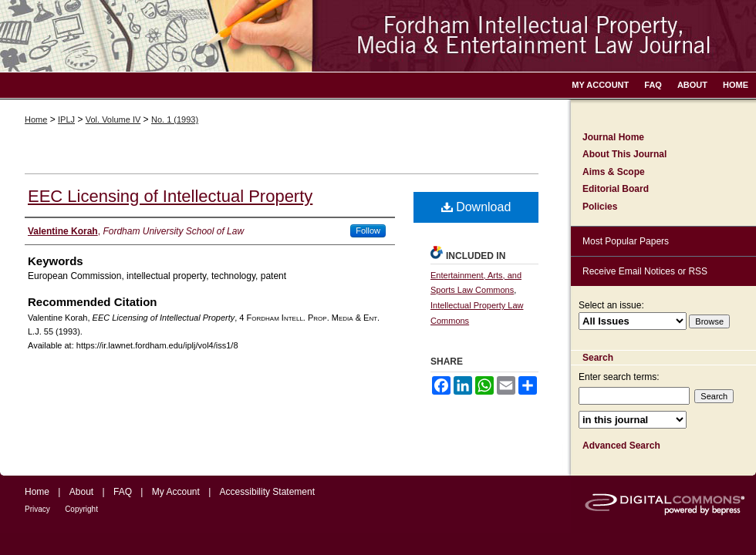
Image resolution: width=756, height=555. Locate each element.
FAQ (123, 492)
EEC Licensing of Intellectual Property (170, 196)
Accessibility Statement (267, 492)
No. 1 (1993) (175, 119)
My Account (176, 492)
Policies (600, 207)
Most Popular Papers (626, 241)
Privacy (37, 509)
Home (36, 119)
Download (476, 207)
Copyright (81, 509)
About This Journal (624, 154)
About (81, 492)
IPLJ (66, 119)
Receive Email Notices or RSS (645, 271)
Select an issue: (611, 305)
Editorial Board (616, 189)
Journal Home (613, 137)
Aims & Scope (614, 172)
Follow (368, 230)
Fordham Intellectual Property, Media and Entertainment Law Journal (378, 36)
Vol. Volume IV (113, 119)
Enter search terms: (619, 377)
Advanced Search (621, 446)
